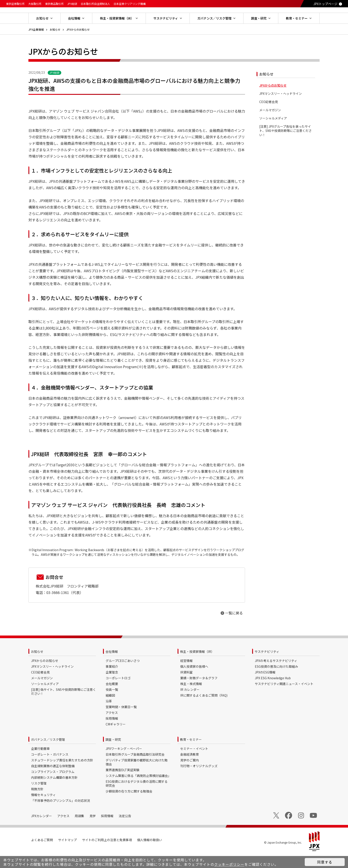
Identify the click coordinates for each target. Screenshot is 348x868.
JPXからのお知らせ (78, 44)
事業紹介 (112, 681)
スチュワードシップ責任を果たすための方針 (62, 774)
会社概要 (112, 698)
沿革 (109, 715)
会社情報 (112, 666)
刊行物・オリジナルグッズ (199, 780)
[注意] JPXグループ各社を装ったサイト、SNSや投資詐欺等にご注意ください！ (285, 145)
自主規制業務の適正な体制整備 (53, 780)
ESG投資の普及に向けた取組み (276, 681)
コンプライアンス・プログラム (53, 786)
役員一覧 (112, 704)
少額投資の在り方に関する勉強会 (129, 805)
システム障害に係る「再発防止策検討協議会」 (138, 790)
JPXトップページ (325, 4)
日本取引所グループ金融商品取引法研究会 (135, 769)
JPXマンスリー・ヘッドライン (281, 108)
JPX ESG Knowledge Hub (273, 692)
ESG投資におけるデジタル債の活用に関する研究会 (137, 798)
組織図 (110, 709)
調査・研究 (113, 754)
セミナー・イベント (194, 763)
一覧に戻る (234, 627)
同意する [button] (325, 862)
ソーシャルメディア (273, 132)
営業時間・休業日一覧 (121, 721)
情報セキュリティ (43, 809)
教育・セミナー (191, 754)
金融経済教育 (190, 769)
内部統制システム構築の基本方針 (54, 792)
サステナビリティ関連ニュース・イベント (284, 698)
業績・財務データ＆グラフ (199, 692)
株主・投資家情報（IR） (197, 666)
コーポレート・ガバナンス (50, 769)
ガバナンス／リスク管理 (48, 754)
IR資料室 (186, 686)
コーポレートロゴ (118, 692)
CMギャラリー (116, 738)
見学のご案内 (190, 774)
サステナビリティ (267, 666)
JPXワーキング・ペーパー (124, 763)
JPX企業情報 (36, 44)
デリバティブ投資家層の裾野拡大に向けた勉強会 (137, 776)
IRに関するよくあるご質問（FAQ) (204, 709)
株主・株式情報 (191, 698)
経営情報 (186, 675)
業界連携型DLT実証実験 (123, 784)
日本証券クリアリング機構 (130, 4)
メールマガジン (270, 124)
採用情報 (112, 733)
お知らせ (55, 44)
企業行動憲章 (40, 763)
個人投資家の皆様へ (194, 681)
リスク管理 (39, 797)
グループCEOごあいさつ (123, 675)
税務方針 (37, 803)
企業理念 (112, 686)
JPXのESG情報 (265, 686)
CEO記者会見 (269, 116)
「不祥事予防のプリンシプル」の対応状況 (61, 815)
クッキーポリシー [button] (229, 864)
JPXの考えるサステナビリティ (276, 675)
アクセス (112, 727)
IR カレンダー (190, 704)
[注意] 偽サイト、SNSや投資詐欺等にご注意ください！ (63, 706)
